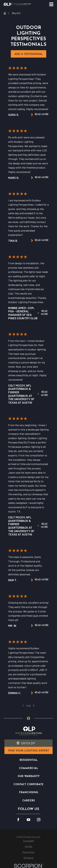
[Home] (17, 4)
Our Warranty (29, 776)
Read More (40, 115)
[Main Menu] (51, 4)
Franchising (29, 792)
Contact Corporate (28, 784)
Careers (29, 801)
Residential (28, 760)
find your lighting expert (29, 751)
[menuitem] (28, 841)
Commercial (28, 768)
